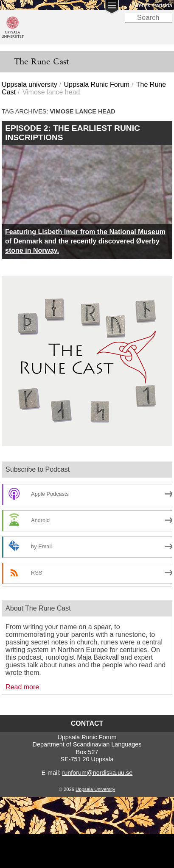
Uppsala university (29, 84)
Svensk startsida (152, 5)
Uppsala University (95, 789)
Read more (22, 687)
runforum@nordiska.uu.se (97, 773)
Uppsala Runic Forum (97, 84)
